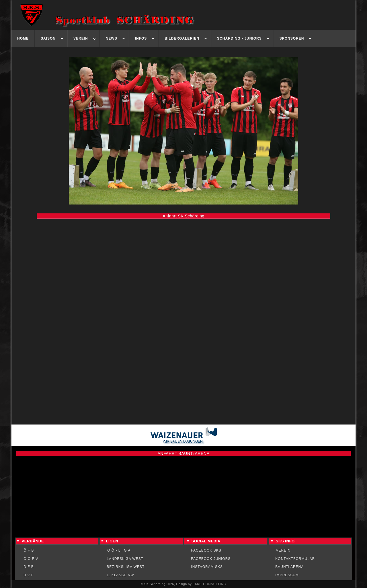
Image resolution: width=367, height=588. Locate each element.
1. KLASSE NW (120, 575)
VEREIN (283, 550)
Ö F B (29, 550)
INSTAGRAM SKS (207, 567)
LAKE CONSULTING (210, 584)
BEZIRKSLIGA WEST (126, 567)
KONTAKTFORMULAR (295, 559)
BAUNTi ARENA (289, 567)
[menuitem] (23, 38)
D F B (29, 567)
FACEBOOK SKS (206, 550)
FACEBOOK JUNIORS (211, 559)
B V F (29, 575)
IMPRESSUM (287, 575)
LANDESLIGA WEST (125, 559)
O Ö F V (31, 559)
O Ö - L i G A (119, 550)
